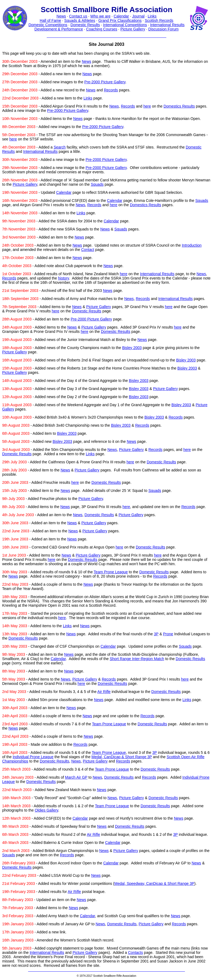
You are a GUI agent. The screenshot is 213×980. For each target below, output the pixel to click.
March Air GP (76, 777)
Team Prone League (111, 572)
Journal (138, 16)
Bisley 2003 (132, 348)
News (61, 16)
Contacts (135, 953)
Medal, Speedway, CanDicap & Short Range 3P (154, 884)
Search (60, 147)
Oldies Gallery (47, 810)
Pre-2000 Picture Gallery (105, 82)
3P (156, 634)
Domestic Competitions (48, 25)
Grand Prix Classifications (120, 20)
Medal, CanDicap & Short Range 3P (122, 757)
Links (152, 16)
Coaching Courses (102, 29)
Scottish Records (159, 20)
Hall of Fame (50, 20)
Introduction (192, 245)
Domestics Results (179, 106)
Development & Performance (59, 29)
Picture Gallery (133, 29)
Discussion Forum (163, 29)
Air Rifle (104, 692)
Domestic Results (85, 25)
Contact (88, 250)
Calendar (121, 16)
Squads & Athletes (80, 20)
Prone (168, 634)
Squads (97, 184)
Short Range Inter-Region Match (137, 659)
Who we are (101, 16)
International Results (167, 25)
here (147, 106)
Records (111, 90)
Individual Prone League (33, 757)
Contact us (78, 16)
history (63, 278)
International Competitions (125, 25)
